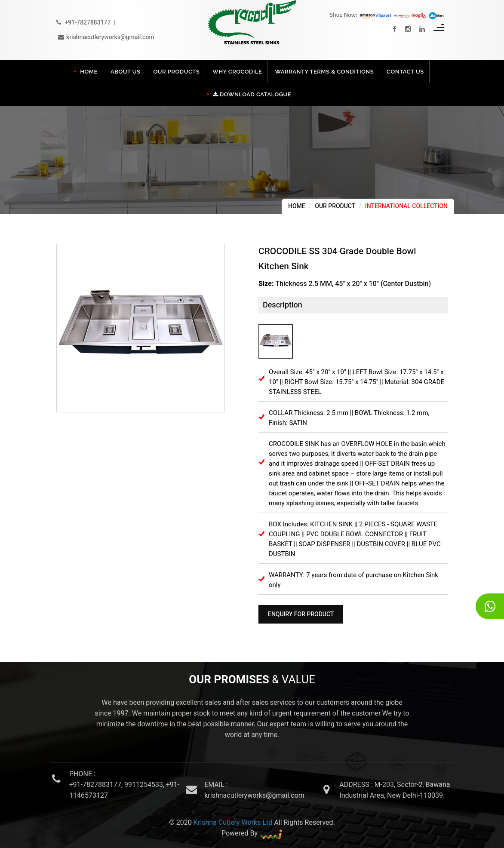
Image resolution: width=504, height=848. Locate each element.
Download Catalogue (252, 94)
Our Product (335, 206)
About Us (126, 72)
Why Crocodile (237, 72)
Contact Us (405, 72)
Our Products (177, 72)
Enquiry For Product (301, 614)
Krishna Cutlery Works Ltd (233, 823)
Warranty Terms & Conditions (324, 72)
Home (89, 72)
